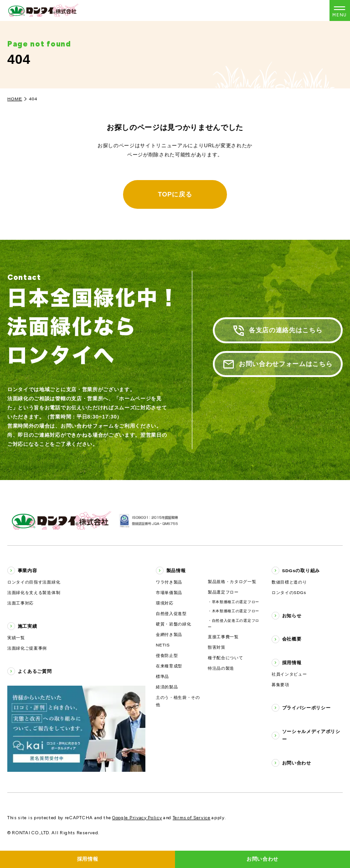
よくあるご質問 (35, 671)
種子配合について (225, 658)
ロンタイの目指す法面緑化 (34, 582)
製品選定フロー (223, 592)
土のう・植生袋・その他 (178, 701)
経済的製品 (167, 687)
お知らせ (292, 616)
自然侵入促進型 (171, 614)
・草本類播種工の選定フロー (234, 602)
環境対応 (165, 603)
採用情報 (292, 663)
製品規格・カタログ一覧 (232, 582)
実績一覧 (16, 638)
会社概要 (292, 639)
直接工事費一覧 (223, 637)
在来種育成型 (169, 666)
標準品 (162, 677)
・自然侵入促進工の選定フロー (234, 624)
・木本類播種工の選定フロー (234, 611)
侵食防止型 (167, 656)
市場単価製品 (169, 593)
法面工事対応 (21, 603)
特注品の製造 (221, 668)
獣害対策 (217, 647)
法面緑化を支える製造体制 (34, 593)
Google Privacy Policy (137, 818)
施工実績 (28, 626)
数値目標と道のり (289, 582)
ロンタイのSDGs (289, 593)
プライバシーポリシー (306, 708)
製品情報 (176, 571)
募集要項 (281, 685)
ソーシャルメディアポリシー (311, 735)
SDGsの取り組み (301, 571)
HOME (15, 99)
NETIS (163, 645)
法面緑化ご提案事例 (27, 648)
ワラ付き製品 (169, 582)
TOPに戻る (175, 194)
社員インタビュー (289, 674)
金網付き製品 (169, 635)
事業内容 (28, 571)
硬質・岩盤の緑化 (173, 624)
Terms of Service (192, 818)
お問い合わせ (297, 763)
